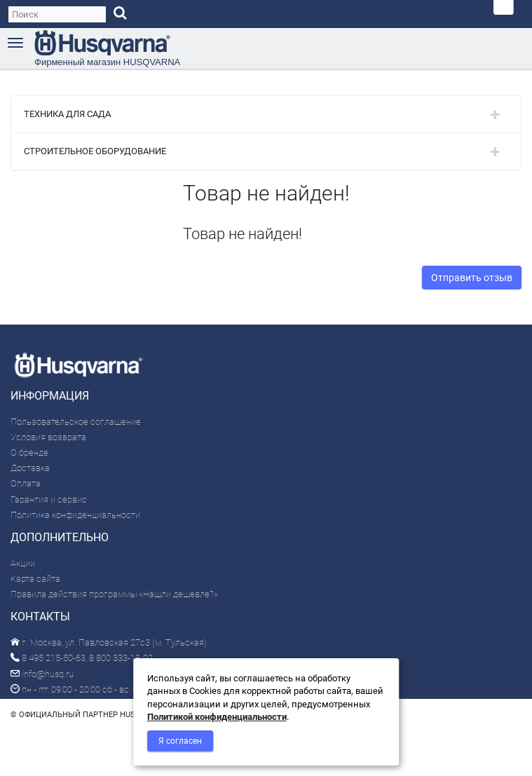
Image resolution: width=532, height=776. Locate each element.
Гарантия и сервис (49, 499)
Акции (23, 563)
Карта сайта (35, 579)
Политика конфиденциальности (75, 515)
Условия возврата (48, 437)
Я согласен (180, 741)
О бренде (29, 452)
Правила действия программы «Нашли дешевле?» (114, 594)
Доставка (30, 468)
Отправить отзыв (472, 278)
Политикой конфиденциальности (217, 717)
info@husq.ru (42, 674)
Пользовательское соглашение (76, 422)
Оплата (26, 483)
